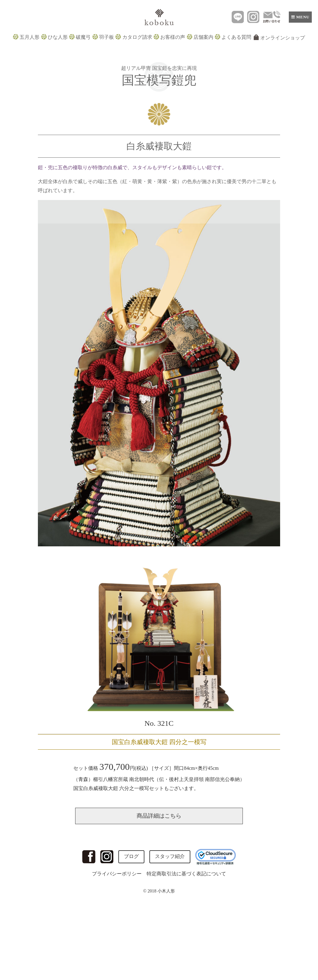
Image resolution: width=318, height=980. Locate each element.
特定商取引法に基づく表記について (186, 874)
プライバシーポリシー (117, 874)
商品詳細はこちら (159, 816)
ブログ (131, 856)
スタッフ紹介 (170, 856)
